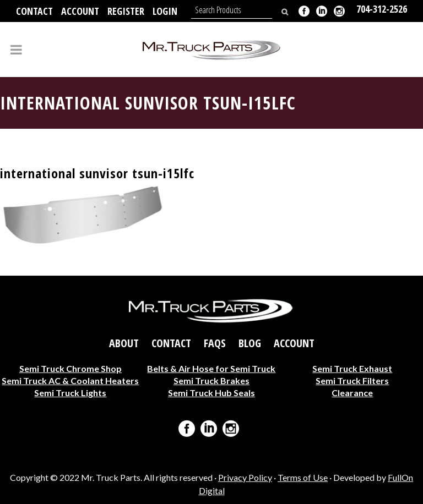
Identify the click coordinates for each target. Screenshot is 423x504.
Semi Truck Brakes (211, 380)
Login (165, 11)
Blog (250, 343)
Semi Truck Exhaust (352, 368)
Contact (34, 11)
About (124, 343)
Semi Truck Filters (352, 380)
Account (80, 11)
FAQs (215, 343)
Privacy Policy (245, 477)
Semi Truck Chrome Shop (70, 368)
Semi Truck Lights (70, 393)
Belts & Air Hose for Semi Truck (211, 368)
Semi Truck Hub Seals (211, 393)
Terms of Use (303, 477)
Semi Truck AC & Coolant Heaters (70, 380)
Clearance (352, 393)
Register (126, 11)
